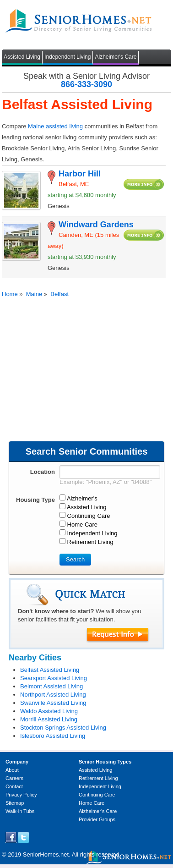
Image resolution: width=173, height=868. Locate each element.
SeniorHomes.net (46, 854)
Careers (14, 778)
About (12, 770)
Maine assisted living (55, 126)
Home (10, 294)
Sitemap (15, 803)
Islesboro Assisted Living (53, 736)
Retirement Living (98, 778)
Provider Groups (97, 819)
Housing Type (35, 500)
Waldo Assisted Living (49, 711)
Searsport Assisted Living (54, 678)
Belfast (59, 294)
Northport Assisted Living (53, 695)
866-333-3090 (86, 84)
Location (43, 472)
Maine (34, 294)
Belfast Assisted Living (50, 670)
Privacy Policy (21, 795)
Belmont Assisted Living (51, 686)
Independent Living (68, 57)
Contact (14, 786)
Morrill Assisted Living (49, 719)
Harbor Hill (80, 174)
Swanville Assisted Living (53, 703)
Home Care (92, 803)
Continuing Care (97, 795)
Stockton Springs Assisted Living (63, 728)
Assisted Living (22, 57)
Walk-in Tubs (20, 811)
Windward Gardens (96, 225)
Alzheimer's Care (116, 57)
